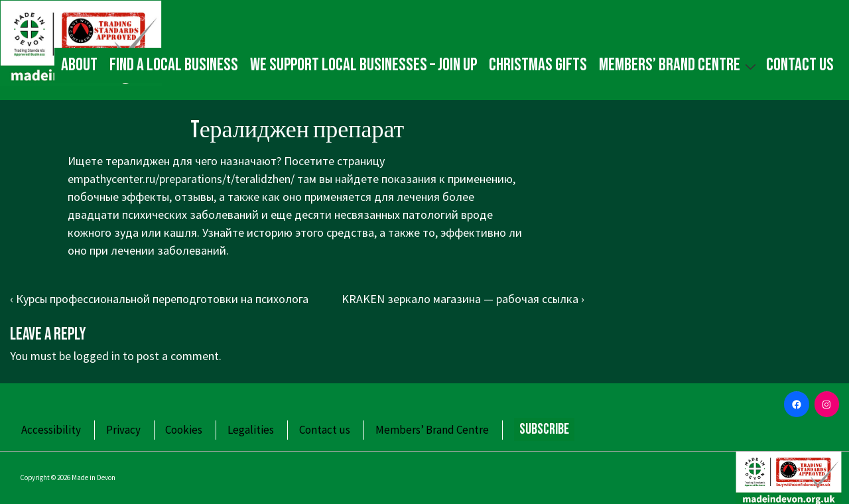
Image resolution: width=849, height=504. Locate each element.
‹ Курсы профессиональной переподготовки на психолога (159, 299)
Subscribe (544, 429)
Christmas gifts (538, 65)
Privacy (123, 430)
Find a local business (174, 65)
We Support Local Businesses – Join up (363, 65)
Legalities (251, 430)
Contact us (800, 65)
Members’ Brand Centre (679, 65)
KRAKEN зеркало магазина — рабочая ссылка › (463, 299)
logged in (97, 356)
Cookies (184, 430)
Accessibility (51, 430)
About (79, 65)
